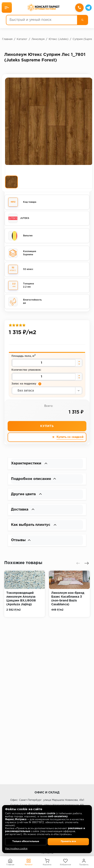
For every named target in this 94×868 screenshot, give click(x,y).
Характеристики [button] (30, 465)
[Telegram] (88, 8)
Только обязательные (26, 841)
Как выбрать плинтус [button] (35, 528)
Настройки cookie (16, 849)
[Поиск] (82, 20)
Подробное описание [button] (35, 481)
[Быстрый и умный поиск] (42, 20)
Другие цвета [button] (28, 497)
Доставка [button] (23, 512)
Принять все (68, 841)
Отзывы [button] (21, 544)
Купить (47, 428)
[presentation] (78, 567)
